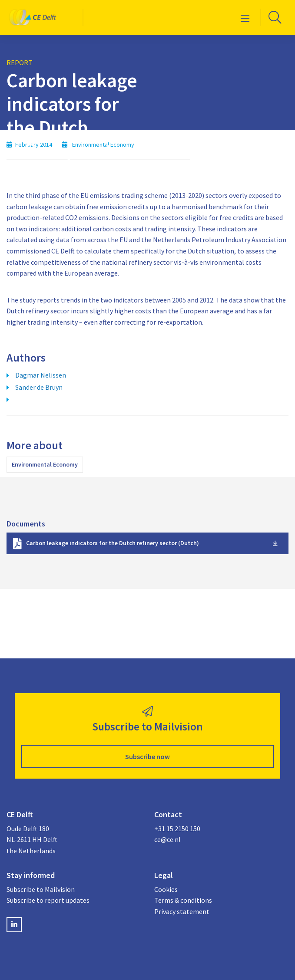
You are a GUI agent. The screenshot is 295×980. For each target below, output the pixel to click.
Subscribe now (147, 756)
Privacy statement (182, 911)
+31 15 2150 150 (177, 829)
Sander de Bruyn (39, 387)
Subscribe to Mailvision (41, 889)
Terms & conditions (183, 900)
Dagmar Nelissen (41, 375)
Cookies (166, 889)
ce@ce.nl (167, 839)
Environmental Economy (45, 464)
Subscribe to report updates (48, 900)
